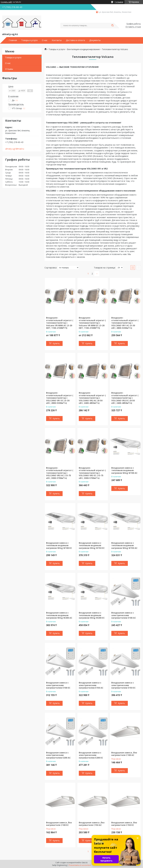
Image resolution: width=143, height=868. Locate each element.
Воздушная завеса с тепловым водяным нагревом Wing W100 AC (124, 470)
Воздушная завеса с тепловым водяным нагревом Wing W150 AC (124, 545)
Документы (95, 40)
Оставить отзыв (133, 27)
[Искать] (112, 26)
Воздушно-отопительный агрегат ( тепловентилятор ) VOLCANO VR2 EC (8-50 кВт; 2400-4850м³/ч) (125, 398)
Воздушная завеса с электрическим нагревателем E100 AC (124, 615)
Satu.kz (85, 863)
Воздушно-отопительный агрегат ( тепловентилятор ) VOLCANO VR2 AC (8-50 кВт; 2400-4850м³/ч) (92, 398)
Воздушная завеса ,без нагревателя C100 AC (124, 754)
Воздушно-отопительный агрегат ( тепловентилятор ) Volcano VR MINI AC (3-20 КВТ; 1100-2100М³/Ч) (60, 323)
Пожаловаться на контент (80, 865)
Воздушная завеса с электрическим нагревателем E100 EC (58, 685)
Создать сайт (6, 2)
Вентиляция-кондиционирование (83, 49)
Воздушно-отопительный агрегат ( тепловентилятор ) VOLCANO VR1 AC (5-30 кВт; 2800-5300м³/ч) (125, 323)
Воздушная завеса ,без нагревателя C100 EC (59, 824)
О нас (45, 40)
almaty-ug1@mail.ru (15, 149)
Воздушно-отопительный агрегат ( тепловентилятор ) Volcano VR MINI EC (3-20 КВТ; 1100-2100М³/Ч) (92, 323)
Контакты (57, 40)
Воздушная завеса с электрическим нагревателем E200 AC (58, 755)
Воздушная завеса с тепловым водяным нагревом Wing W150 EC (92, 545)
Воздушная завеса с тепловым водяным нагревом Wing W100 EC (59, 545)
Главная (13, 40)
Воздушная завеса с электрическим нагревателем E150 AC (91, 685)
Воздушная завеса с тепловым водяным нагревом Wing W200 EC (92, 615)
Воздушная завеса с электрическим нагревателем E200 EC (91, 755)
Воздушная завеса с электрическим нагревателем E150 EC (123, 685)
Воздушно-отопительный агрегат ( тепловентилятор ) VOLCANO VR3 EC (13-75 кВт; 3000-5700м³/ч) (92, 473)
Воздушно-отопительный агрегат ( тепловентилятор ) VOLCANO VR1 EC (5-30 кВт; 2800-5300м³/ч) (60, 398)
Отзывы (9, 69)
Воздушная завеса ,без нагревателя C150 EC (124, 824)
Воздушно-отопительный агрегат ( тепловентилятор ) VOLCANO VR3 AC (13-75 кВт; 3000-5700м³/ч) (60, 473)
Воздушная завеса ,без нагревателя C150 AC (92, 824)
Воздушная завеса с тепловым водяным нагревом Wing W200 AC (59, 615)
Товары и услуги (29, 40)
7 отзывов (119, 2)
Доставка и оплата (75, 40)
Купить (56, 343)
